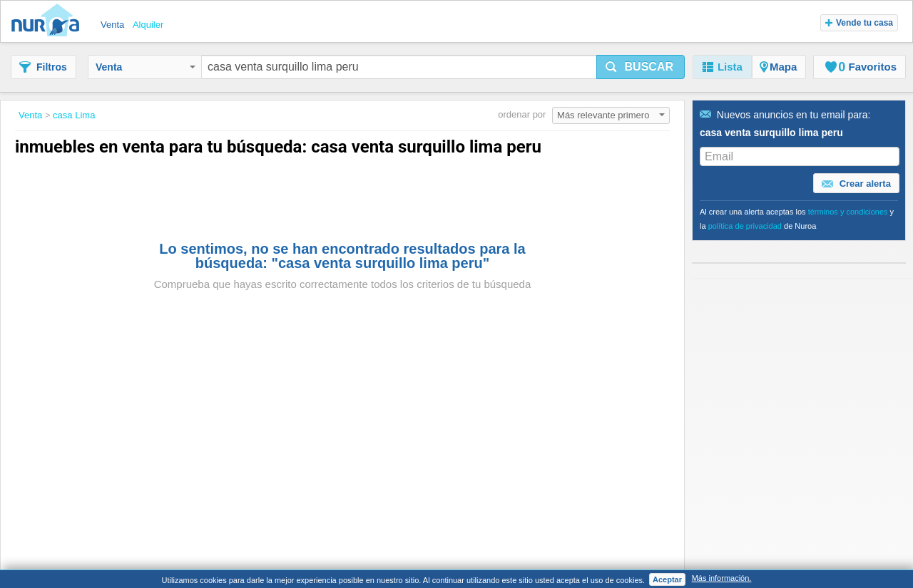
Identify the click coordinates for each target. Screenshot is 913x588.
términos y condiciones (848, 212)
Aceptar (667, 579)
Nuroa (49, 21)
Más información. (722, 578)
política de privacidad (745, 226)
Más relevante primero (611, 115)
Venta (146, 67)
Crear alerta (856, 184)
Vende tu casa (859, 23)
